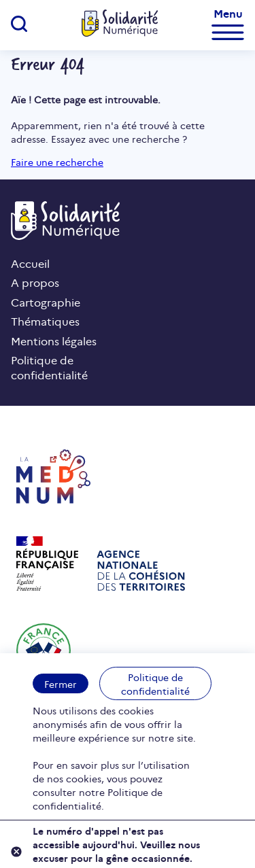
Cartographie (46, 302)
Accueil (30, 263)
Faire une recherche (57, 162)
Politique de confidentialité (155, 684)
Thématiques (45, 321)
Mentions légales (54, 341)
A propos (35, 282)
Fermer (61, 684)
